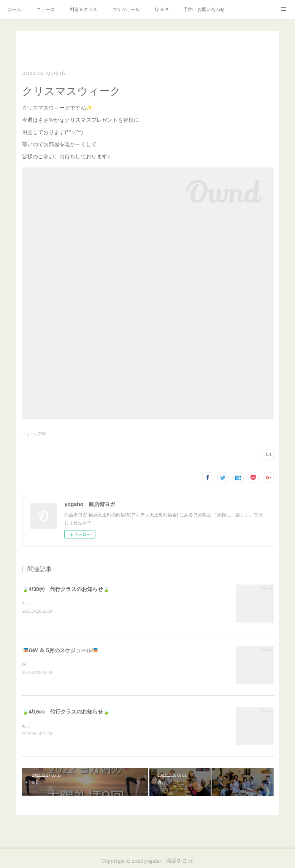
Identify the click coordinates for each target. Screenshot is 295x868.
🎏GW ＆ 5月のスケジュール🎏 (60, 651)
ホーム (14, 10)
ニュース (46, 10)
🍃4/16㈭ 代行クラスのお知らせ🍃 (66, 713)
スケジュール (126, 10)
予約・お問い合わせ (204, 10)
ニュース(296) (34, 434)
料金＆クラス (84, 10)
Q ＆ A (162, 10)
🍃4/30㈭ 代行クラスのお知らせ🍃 (66, 589)
